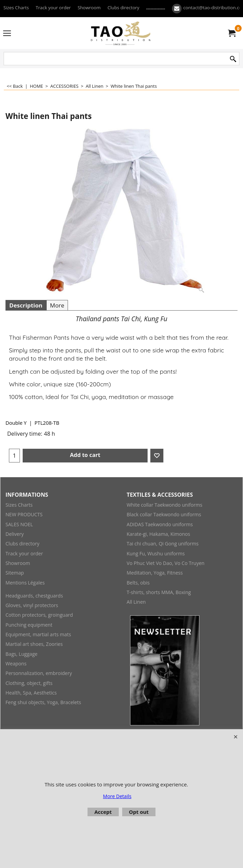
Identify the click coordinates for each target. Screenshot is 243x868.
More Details (117, 796)
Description (26, 305)
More (57, 305)
